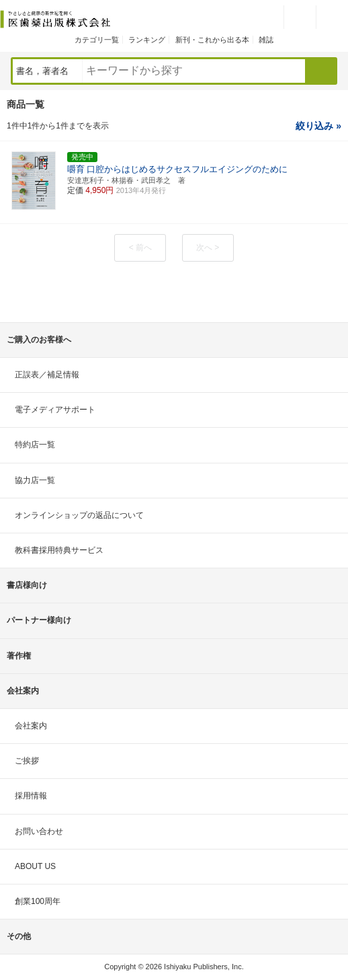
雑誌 (266, 40)
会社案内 (31, 726)
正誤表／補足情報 (47, 375)
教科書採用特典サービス (59, 550)
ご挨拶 (27, 761)
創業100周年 (38, 901)
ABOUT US (35, 866)
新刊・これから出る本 (212, 40)
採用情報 (31, 796)
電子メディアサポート (55, 410)
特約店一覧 (35, 445)
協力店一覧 (35, 480)
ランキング (147, 40)
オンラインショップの (79, 515)
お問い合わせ (39, 831)
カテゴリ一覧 (97, 40)
